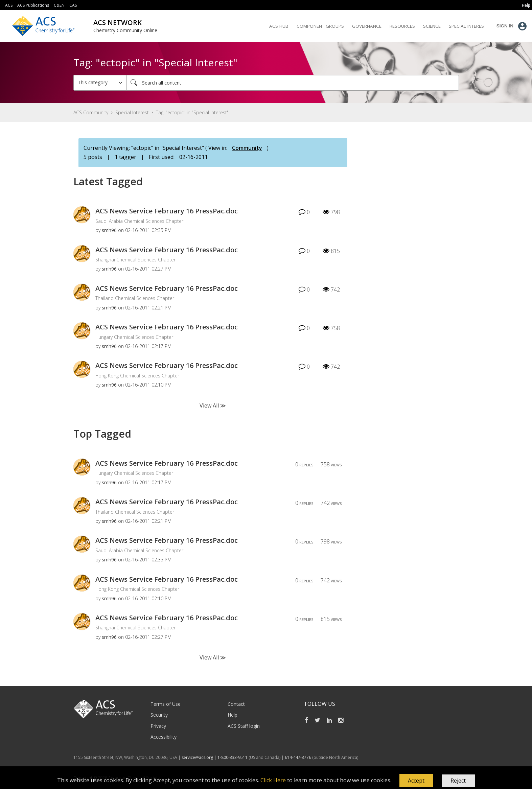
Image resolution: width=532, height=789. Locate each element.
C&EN (59, 5)
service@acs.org (197, 757)
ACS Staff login (244, 726)
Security (159, 715)
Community (247, 148)
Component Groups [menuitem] (320, 26)
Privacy (158, 726)
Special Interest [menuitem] (468, 26)
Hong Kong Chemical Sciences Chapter (137, 376)
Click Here (273, 780)
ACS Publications (33, 5)
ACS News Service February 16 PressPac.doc (167, 211)
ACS (9, 5)
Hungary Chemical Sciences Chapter (134, 337)
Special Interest (132, 112)
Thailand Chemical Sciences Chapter (135, 298)
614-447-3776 (298, 757)
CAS (73, 5)
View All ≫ (213, 405)
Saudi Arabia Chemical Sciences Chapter (139, 221)
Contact (236, 704)
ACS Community (91, 112)
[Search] (293, 83)
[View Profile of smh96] (109, 230)
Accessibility (164, 737)
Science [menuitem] (432, 26)
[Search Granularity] (100, 83)
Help (233, 715)
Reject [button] (458, 781)
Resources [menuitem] (402, 26)
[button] (416, 781)
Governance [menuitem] (367, 26)
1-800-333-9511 (233, 757)
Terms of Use (166, 704)
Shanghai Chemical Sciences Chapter (135, 260)
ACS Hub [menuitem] (279, 26)
